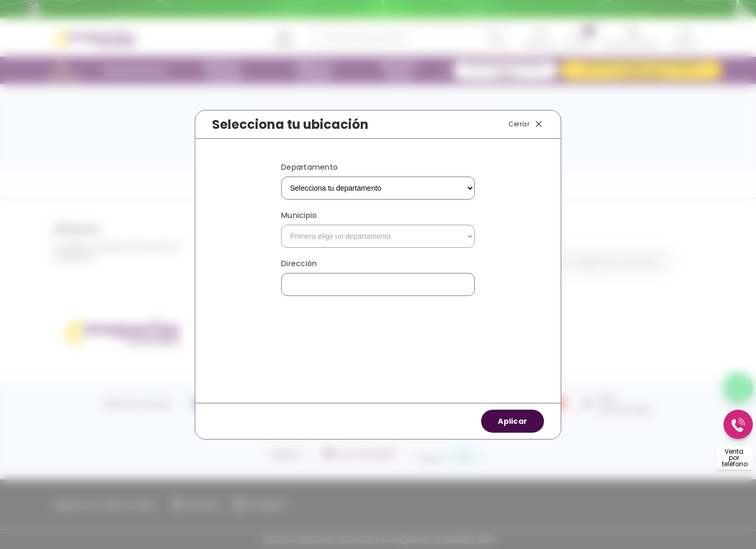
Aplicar (513, 421)
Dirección (299, 263)
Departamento (309, 167)
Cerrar (526, 124)
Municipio (299, 215)
